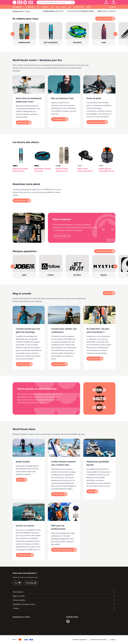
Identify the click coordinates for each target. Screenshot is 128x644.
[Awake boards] (29, 469)
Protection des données (98, 640)
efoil (58, 7)
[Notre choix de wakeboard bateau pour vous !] (29, 102)
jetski (64, 7)
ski (38, 7)
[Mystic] (104, 266)
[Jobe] (24, 266)
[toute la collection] (105, 19)
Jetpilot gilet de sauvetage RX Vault (106, 170)
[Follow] (51, 266)
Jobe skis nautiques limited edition (20, 170)
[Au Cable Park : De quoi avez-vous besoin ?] (99, 338)
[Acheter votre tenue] (97, 122)
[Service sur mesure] (29, 531)
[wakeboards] (24, 34)
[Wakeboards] (24, 122)
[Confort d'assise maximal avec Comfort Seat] (64, 469)
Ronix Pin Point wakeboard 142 (62, 170)
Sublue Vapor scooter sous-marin (85, 170)
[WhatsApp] (31, 583)
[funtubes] (77, 34)
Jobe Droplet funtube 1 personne (42, 170)
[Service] (106, 2)
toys (70, 7)
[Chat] (17, 583)
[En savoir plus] (24, 364)
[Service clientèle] (62, 236)
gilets (89, 7)
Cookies (113, 640)
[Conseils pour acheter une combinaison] (64, 338)
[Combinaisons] (60, 119)
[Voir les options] (25, 555)
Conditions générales (80, 640)
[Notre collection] (22, 201)
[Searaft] (92, 491)
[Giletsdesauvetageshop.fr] (64, 550)
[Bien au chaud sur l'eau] (64, 102)
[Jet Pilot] (77, 266)
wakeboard (30, 7)
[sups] (104, 34)
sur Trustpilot (21, 11)
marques (112, 7)
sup (52, 7)
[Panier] (114, 2)
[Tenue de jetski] (99, 102)
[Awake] (22, 480)
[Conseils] (109, 293)
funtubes (45, 7)
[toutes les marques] (105, 251)
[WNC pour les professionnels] (64, 531)
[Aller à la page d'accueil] (23, 2)
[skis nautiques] (51, 34)
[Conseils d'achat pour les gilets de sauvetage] (29, 338)
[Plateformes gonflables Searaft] (99, 469)
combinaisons (79, 7)
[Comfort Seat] (59, 494)
